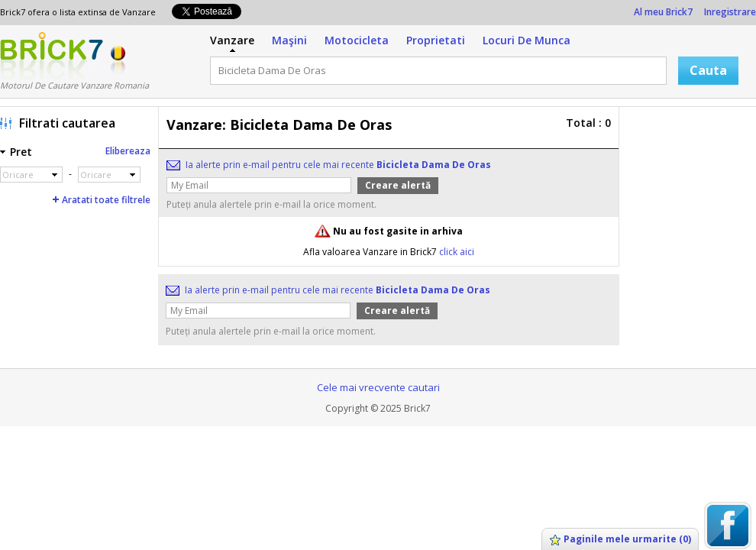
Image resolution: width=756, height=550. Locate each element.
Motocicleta (357, 40)
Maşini (289, 40)
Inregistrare (730, 12)
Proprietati (436, 40)
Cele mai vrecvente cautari (378, 387)
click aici (457, 252)
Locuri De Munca (527, 40)
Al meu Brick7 (663, 12)
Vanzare (232, 40)
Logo (52, 56)
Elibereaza (128, 151)
